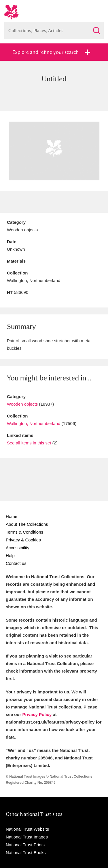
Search (96, 28)
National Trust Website (28, 829)
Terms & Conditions (24, 532)
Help (10, 555)
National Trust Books (26, 853)
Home (12, 516)
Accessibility (18, 548)
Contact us (16, 563)
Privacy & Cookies (23, 540)
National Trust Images (27, 837)
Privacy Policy (37, 714)
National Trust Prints (25, 845)
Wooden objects (22, 404)
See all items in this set (29, 443)
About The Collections (27, 524)
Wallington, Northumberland (34, 423)
